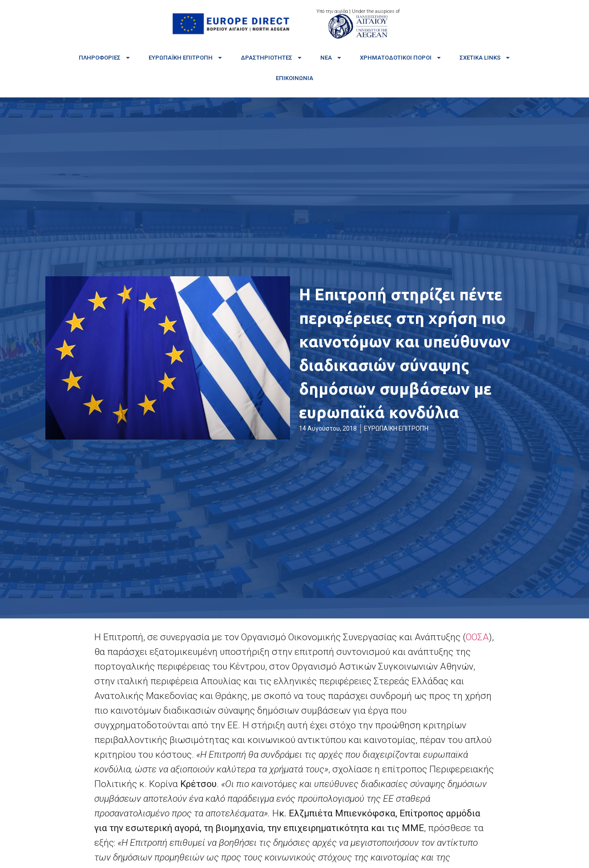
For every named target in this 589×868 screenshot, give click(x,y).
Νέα (331, 58)
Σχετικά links (485, 58)
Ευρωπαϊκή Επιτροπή (186, 58)
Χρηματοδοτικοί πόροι (401, 58)
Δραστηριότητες (272, 58)
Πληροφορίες (105, 58)
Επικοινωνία (294, 78)
